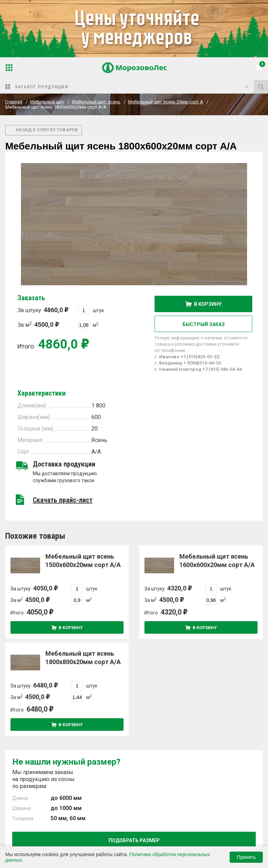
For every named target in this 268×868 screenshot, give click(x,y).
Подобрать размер (134, 840)
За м (38, 325)
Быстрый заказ (204, 324)
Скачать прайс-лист (63, 500)
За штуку (43, 310)
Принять (246, 857)
